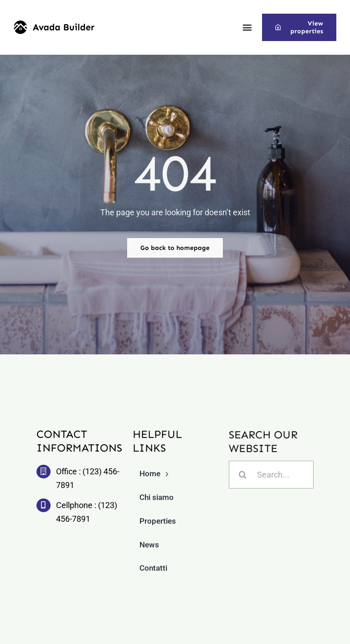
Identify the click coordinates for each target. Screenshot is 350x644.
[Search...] (271, 475)
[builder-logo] (54, 24)
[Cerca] (243, 475)
